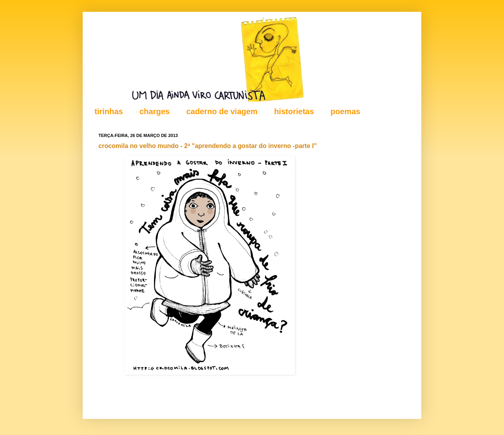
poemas (345, 111)
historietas (294, 111)
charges (155, 111)
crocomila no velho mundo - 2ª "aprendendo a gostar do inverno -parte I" (208, 146)
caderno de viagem (222, 111)
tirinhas (109, 111)
